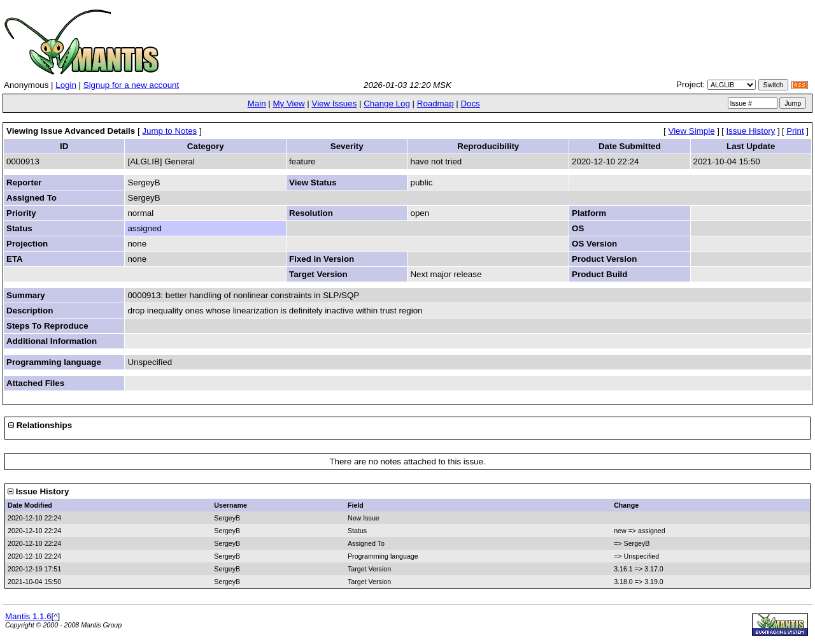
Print (795, 131)
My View (288, 104)
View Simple (692, 131)
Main (257, 104)
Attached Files (35, 383)
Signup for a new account (131, 85)
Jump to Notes (169, 131)
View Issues (334, 104)
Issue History (750, 131)
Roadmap (436, 104)
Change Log (387, 104)
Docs (470, 104)
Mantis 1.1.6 (28, 616)
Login (66, 85)
